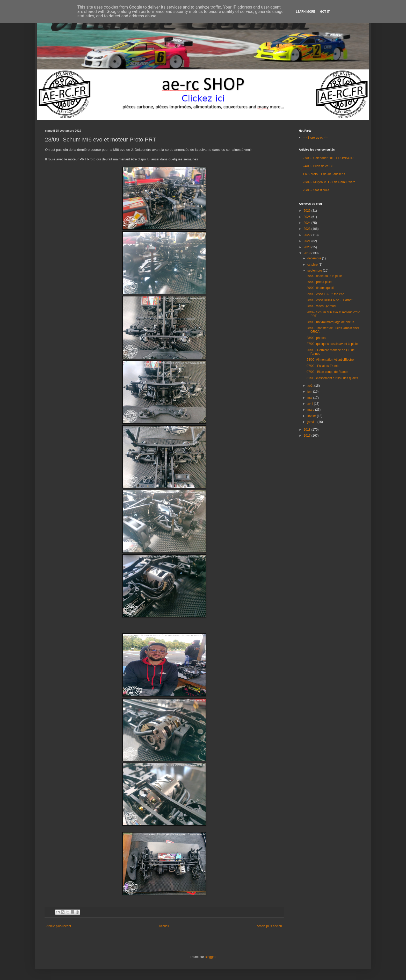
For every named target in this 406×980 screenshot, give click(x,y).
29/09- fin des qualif (320, 288)
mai (310, 398)
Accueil (164, 926)
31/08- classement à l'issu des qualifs (332, 378)
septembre (315, 271)
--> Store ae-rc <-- (315, 138)
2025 (308, 217)
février (312, 416)
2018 (308, 430)
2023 (308, 229)
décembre (315, 258)
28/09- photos (316, 338)
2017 (308, 436)
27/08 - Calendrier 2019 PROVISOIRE (329, 158)
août (311, 386)
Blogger (210, 957)
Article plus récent (59, 926)
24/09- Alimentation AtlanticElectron (331, 360)
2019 (308, 253)
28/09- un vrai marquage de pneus (330, 322)
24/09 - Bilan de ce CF (318, 166)
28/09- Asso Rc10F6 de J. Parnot (329, 300)
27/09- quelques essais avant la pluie (332, 344)
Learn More (306, 12)
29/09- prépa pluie (319, 282)
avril (311, 404)
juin (310, 392)
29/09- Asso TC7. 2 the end (325, 294)
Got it (325, 12)
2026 (308, 211)
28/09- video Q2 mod (321, 306)
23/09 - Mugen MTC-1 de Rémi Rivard (329, 182)
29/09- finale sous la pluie (324, 276)
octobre (313, 265)
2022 (308, 235)
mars (311, 410)
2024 (308, 223)
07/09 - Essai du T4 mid (323, 366)
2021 (308, 241)
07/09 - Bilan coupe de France (327, 372)
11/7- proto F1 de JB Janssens (324, 174)
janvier (312, 422)
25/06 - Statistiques (316, 190)
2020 (308, 247)
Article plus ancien (269, 926)
